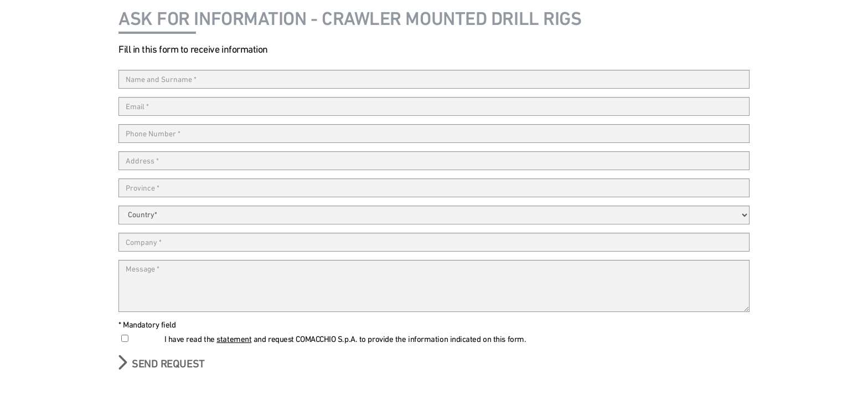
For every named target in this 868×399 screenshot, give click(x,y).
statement (234, 339)
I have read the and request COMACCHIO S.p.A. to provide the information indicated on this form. (345, 339)
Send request (168, 364)
